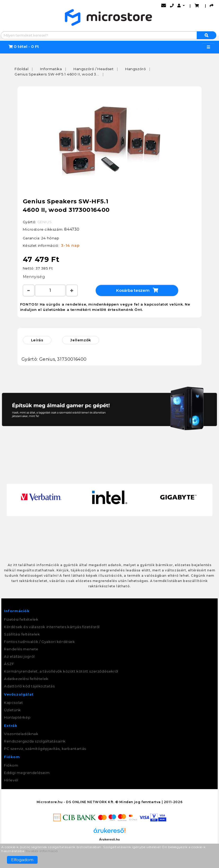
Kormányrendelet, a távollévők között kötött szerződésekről (61, 671)
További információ (41, 851)
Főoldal (21, 69)
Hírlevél (11, 780)
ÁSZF (9, 664)
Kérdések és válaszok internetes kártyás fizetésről (52, 627)
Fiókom (11, 765)
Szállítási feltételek (22, 634)
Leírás (37, 340)
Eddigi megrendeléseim (27, 773)
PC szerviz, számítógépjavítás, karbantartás (45, 749)
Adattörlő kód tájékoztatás (29, 686)
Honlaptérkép (17, 717)
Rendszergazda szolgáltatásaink (35, 741)
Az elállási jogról (19, 656)
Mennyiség (34, 277)
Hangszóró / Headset (93, 69)
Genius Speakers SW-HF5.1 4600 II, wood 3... (57, 74)
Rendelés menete (21, 649)
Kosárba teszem (137, 290)
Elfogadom (22, 860)
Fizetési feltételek (21, 619)
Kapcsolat (13, 703)
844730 (72, 229)
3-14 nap (70, 245)
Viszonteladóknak (21, 734)
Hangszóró (135, 69)
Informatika (51, 69)
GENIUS (45, 222)
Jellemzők (80, 340)
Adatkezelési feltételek (26, 679)
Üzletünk (12, 710)
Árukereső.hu (109, 839)
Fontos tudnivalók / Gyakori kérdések (40, 642)
